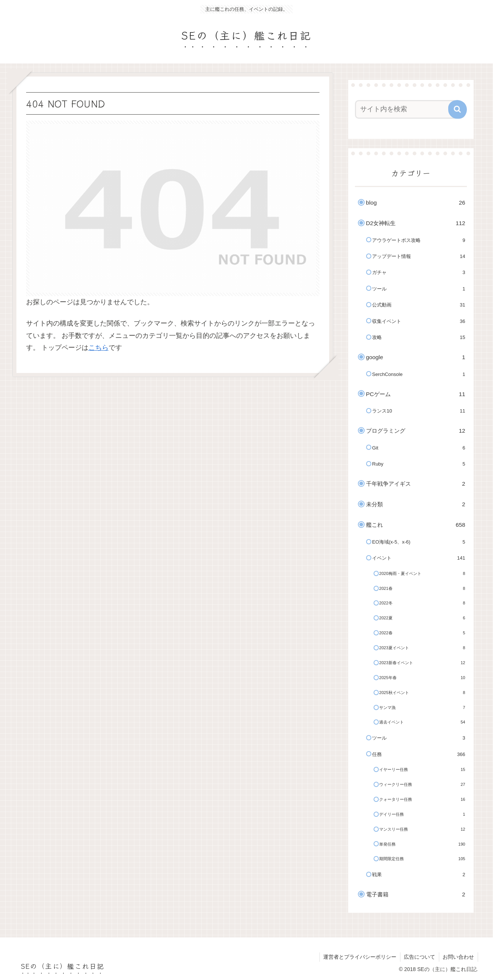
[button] (458, 109)
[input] (406, 109)
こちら (99, 348)
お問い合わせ (458, 957)
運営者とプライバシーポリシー (359, 957)
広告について (419, 957)
